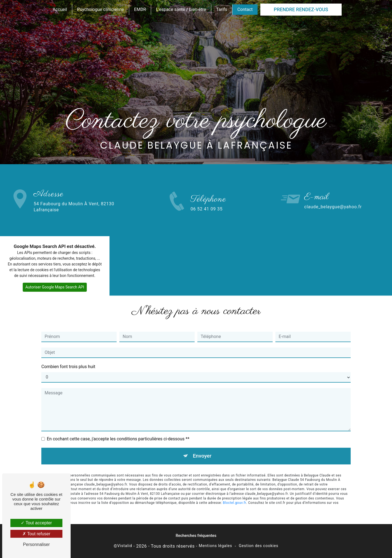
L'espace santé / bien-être (181, 9)
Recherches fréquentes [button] (196, 536)
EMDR (140, 9)
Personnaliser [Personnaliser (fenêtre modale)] (36, 544)
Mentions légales (215, 546)
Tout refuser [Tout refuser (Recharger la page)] (36, 534)
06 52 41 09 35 (207, 215)
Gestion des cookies (259, 546)
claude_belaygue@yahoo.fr (333, 201)
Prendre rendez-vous (301, 10)
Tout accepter (36, 523)
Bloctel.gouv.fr (234, 497)
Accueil (60, 9)
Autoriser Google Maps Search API (55, 287)
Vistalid (125, 546)
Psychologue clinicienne (101, 9)
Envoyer (202, 450)
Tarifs (222, 9)
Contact (245, 9)
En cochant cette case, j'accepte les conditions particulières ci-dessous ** (118, 433)
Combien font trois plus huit (68, 361)
